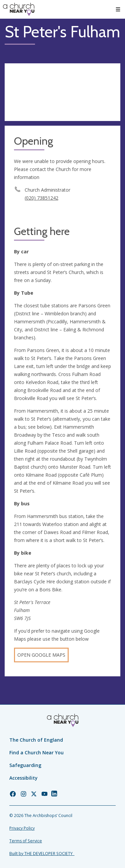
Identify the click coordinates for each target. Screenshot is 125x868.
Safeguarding (25, 765)
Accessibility (23, 778)
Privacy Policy (22, 828)
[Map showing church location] (62, 92)
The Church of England (36, 740)
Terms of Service (26, 841)
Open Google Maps (41, 655)
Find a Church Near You (36, 752)
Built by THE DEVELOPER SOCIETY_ (42, 853)
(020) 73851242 (41, 198)
